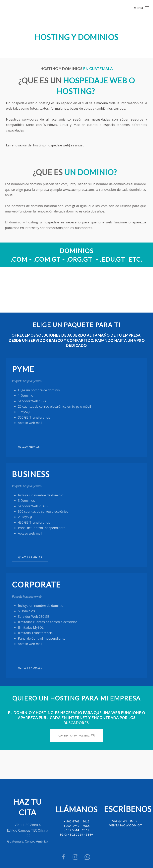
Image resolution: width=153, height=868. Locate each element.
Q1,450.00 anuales (30, 557)
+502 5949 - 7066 (77, 825)
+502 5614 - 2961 (77, 830)
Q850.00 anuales (29, 447)
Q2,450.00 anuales (30, 668)
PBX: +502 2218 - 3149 (76, 834)
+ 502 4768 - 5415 (77, 821)
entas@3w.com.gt (127, 825)
